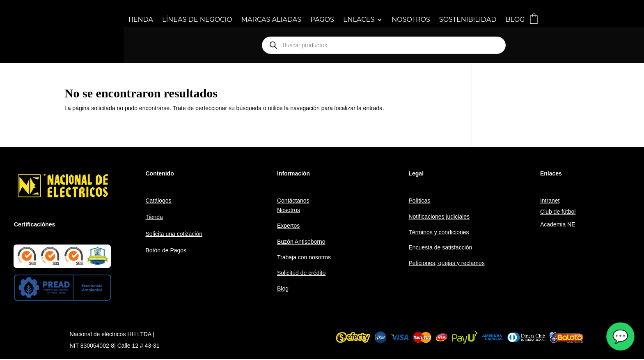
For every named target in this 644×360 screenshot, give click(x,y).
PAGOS (322, 20)
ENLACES (359, 20)
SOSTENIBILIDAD (468, 20)
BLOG (515, 20)
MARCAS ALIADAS (271, 20)
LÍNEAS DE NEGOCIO (197, 20)
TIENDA (140, 20)
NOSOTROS (411, 20)
